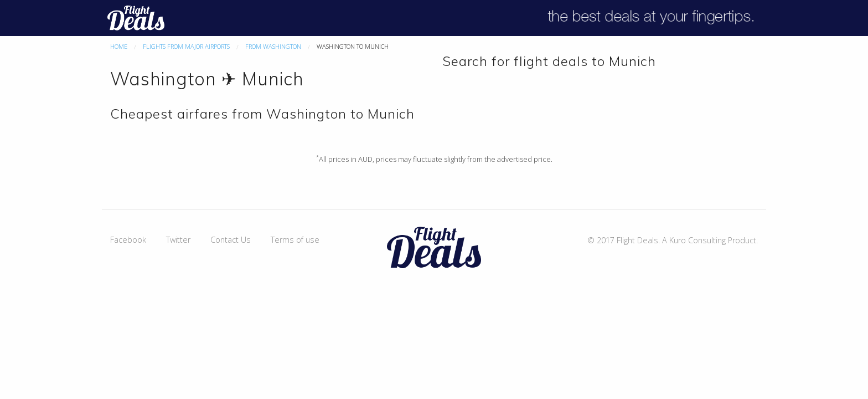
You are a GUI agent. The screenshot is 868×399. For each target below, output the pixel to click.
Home (119, 46)
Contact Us (231, 240)
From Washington (273, 46)
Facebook (128, 240)
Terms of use (295, 240)
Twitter (178, 240)
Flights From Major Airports (186, 46)
